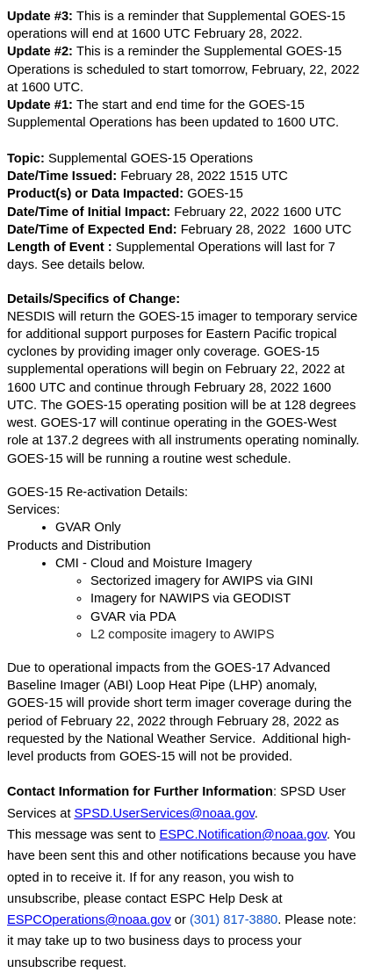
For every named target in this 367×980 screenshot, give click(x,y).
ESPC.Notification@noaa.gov (244, 834)
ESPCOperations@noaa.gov (89, 919)
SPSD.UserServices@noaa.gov (165, 813)
